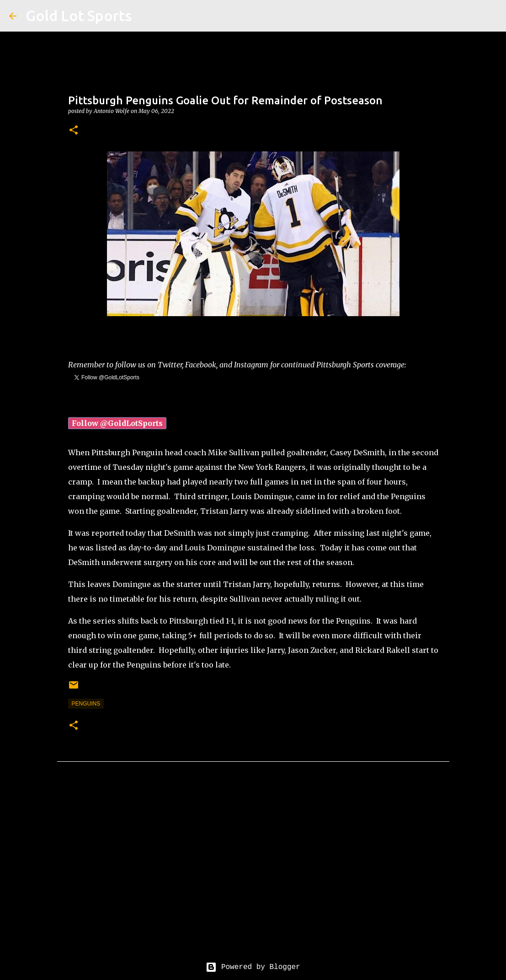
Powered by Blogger (253, 967)
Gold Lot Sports (79, 16)
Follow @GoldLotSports (117, 423)
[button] (74, 131)
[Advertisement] (253, 869)
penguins (86, 704)
